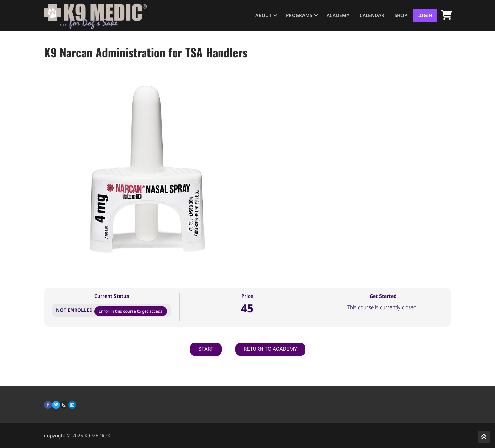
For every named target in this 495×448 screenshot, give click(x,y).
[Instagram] (64, 405)
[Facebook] (48, 405)
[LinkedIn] (72, 405)
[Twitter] (56, 405)
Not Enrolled (75, 310)
